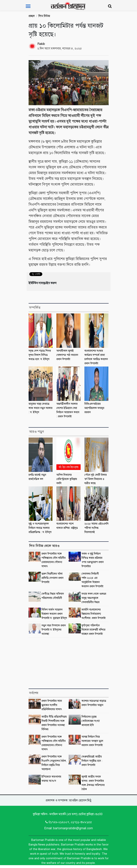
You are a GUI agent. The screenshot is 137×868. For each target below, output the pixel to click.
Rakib (41, 44)
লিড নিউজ (44, 16)
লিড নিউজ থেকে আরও (44, 546)
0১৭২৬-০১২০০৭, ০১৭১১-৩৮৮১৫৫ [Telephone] (69, 822)
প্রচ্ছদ (32, 16)
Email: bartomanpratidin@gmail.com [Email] (68, 828)
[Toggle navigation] (28, 6)
